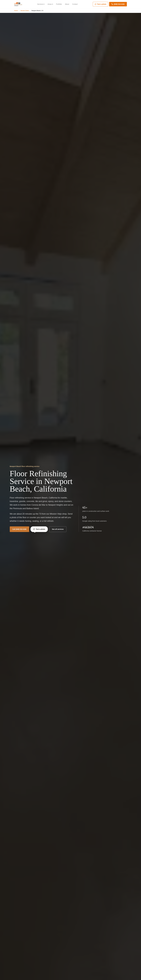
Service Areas (25, 11)
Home (16, 11)
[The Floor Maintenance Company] (18, 4)
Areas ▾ (50, 4)
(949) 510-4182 (118, 4)
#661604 (88, 527)
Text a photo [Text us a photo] (101, 4)
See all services (58, 529)
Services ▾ (41, 4)
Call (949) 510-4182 (19, 529)
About (67, 4)
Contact (75, 4)
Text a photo (39, 530)
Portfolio (59, 4)
